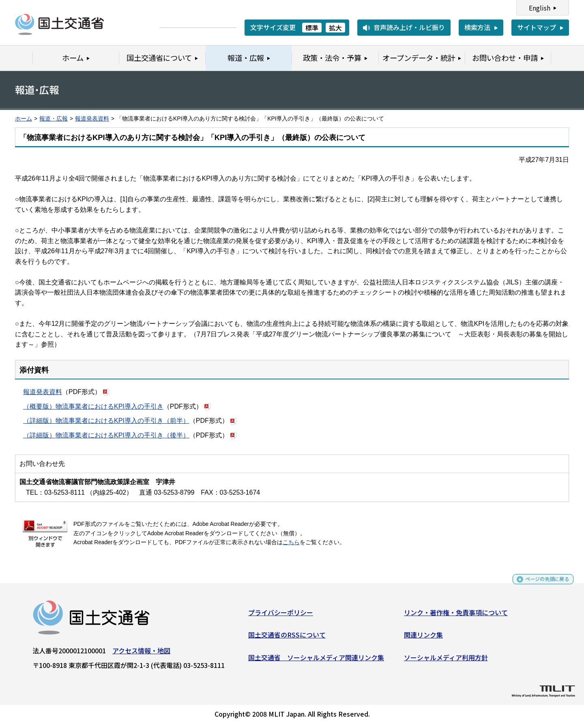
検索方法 (477, 27)
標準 (312, 28)
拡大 (335, 28)
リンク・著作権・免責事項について (456, 615)
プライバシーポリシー (281, 615)
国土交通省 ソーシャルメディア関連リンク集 (316, 660)
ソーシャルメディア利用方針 (446, 660)
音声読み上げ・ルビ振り (409, 27)
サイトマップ (537, 27)
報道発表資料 (92, 119)
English (540, 8)
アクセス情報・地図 (141, 653)
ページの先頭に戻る (540, 586)
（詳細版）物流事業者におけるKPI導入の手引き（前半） (106, 421)
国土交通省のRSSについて (287, 638)
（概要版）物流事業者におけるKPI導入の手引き (93, 406)
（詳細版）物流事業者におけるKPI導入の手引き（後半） (106, 435)
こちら (291, 542)
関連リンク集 (423, 638)
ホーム (24, 119)
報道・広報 (54, 119)
